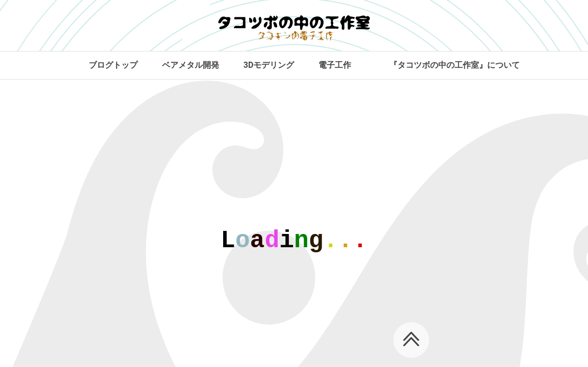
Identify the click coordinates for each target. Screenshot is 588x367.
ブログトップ (113, 65)
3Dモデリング (269, 65)
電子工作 (335, 65)
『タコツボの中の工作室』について (455, 65)
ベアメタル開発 (191, 65)
